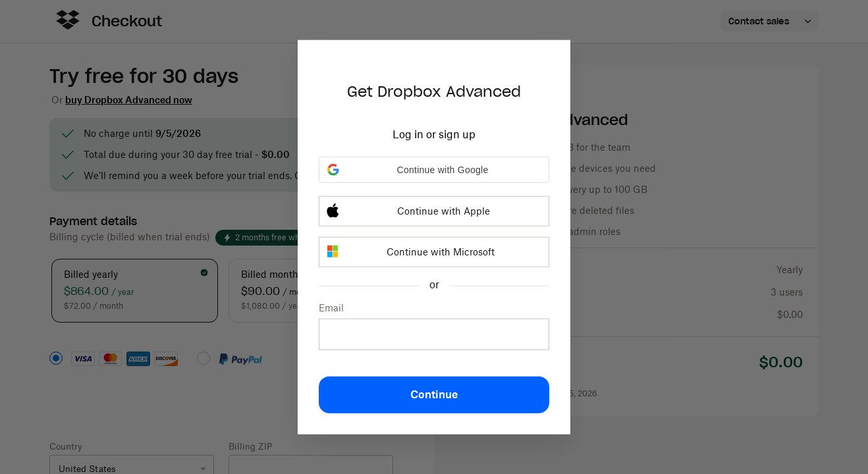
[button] (434, 170)
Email (331, 308)
